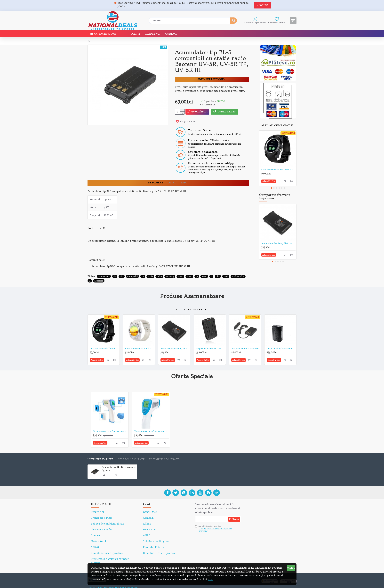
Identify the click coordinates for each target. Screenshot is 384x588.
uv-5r (180, 268)
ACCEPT (291, 568)
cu (143, 268)
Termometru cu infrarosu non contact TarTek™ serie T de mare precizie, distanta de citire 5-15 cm (110, 423)
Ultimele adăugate (164, 451)
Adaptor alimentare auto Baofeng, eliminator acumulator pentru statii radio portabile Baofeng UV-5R (246, 340)
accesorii (99, 273)
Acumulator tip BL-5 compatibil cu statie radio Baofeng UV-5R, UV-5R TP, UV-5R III (119, 459)
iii (211, 268)
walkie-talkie (238, 268)
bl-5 (122, 268)
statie (150, 268)
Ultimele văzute (100, 451)
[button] (271, 188)
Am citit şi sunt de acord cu (218, 521)
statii (226, 268)
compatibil (132, 268)
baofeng (170, 268)
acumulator (104, 268)
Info (184, 179)
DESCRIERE (156, 179)
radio (159, 268)
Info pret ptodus (211, 79)
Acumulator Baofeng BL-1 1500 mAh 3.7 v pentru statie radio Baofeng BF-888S (278, 243)
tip (115, 268)
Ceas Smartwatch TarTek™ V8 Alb (140, 340)
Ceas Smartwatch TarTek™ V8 (277, 170)
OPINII (172, 179)
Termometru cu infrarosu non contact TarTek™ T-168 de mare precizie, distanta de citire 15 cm (152, 423)
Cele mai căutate (131, 451)
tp (197, 268)
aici (210, 579)
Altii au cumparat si (277, 126)
